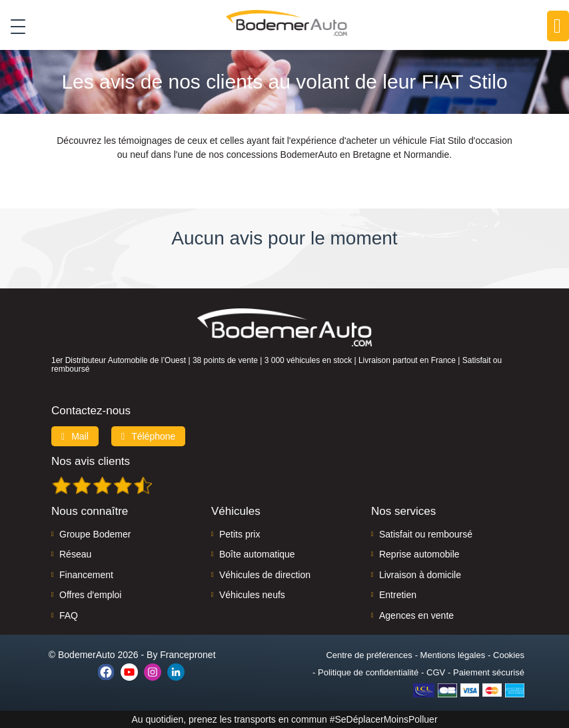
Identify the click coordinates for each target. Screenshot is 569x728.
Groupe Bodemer (95, 534)
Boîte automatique (257, 554)
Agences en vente (416, 615)
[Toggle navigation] (13, 26)
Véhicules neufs (252, 595)
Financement (86, 575)
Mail (75, 436)
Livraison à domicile (420, 575)
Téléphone (149, 436)
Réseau (75, 554)
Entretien (398, 595)
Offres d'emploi (90, 595)
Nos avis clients (91, 461)
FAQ (69, 615)
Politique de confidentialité (368, 672)
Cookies (509, 655)
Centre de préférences (369, 655)
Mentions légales (453, 655)
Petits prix (240, 534)
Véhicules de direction (265, 575)
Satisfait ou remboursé (426, 534)
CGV (436, 672)
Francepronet (188, 655)
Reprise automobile (419, 554)
